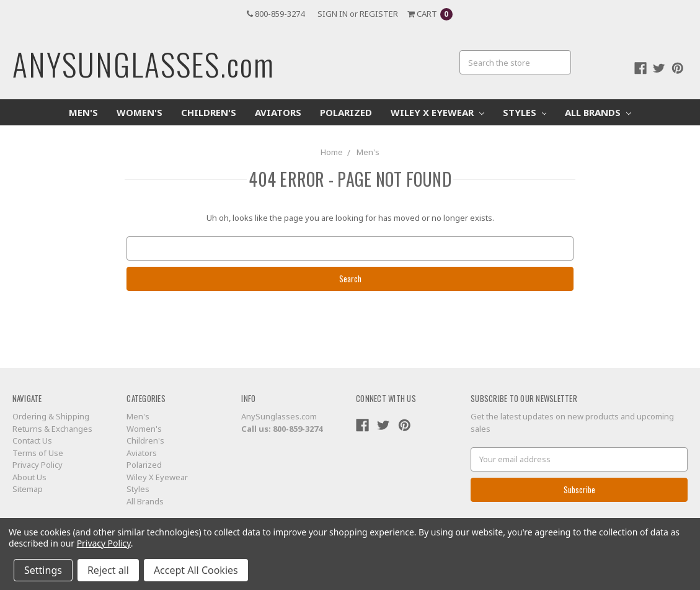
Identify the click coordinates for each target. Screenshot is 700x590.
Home (332, 152)
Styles (525, 112)
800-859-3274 (276, 14)
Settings (43, 570)
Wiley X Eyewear (437, 112)
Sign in (333, 14)
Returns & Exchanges (52, 429)
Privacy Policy (38, 465)
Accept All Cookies (196, 570)
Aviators (278, 112)
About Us (29, 477)
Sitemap (28, 489)
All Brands (598, 112)
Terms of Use (38, 453)
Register (379, 14)
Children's (209, 112)
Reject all (108, 570)
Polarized (346, 112)
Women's (140, 112)
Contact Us (32, 440)
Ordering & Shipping (51, 416)
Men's (83, 112)
